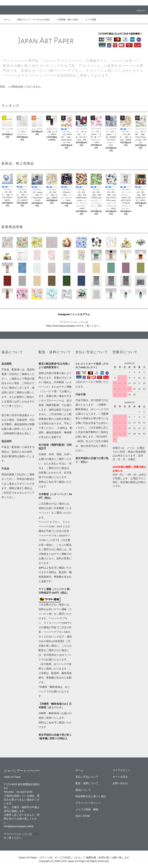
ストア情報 (89, 20)
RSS (78, 816)
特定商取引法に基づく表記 (91, 796)
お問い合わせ (120, 783)
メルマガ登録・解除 (87, 809)
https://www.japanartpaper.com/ (64, 326)
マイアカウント (121, 770)
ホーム (7, 20)
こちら (36, 834)
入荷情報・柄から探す (65, 20)
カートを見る (120, 777)
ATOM (86, 816)
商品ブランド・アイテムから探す (31, 20)
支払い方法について (87, 777)
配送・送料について (87, 783)
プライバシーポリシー (88, 803)
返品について (83, 790)
